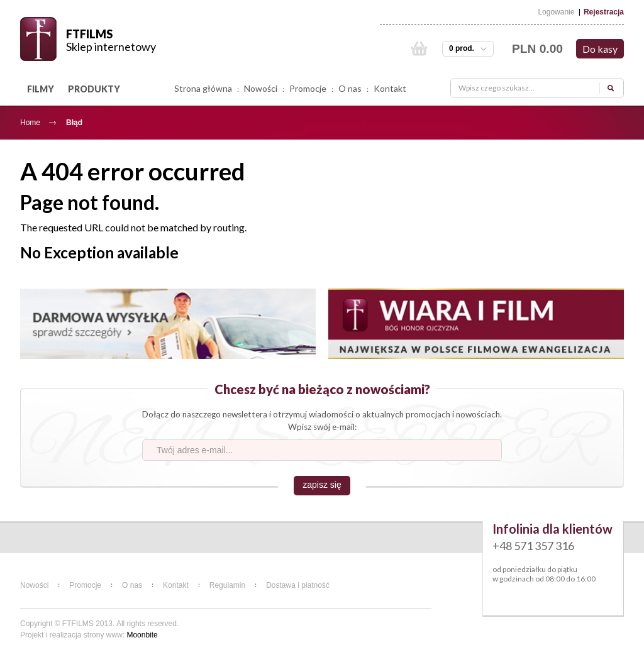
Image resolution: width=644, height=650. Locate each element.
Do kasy (600, 49)
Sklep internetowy (111, 47)
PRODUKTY (94, 89)
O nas (350, 88)
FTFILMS (89, 34)
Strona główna (203, 88)
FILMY (41, 89)
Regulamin (227, 585)
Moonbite (142, 635)
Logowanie (556, 12)
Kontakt (390, 88)
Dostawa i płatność (298, 585)
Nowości (261, 88)
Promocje (308, 88)
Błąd (74, 123)
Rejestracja (604, 12)
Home (30, 123)
